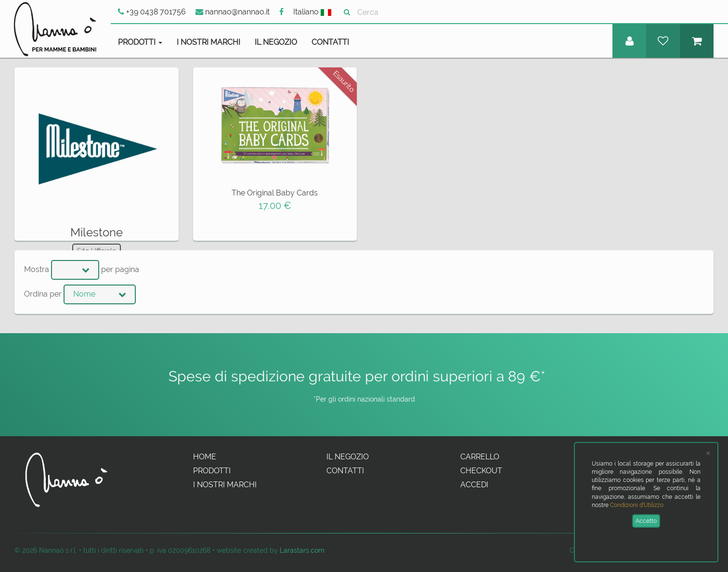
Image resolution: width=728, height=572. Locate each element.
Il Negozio (276, 42)
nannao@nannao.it (233, 12)
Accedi (474, 485)
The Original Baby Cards (275, 193)
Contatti (330, 42)
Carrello (480, 457)
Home (205, 457)
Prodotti (212, 471)
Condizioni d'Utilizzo (637, 505)
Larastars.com (302, 550)
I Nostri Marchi (208, 42)
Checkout (481, 471)
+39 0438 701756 (152, 12)
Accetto (646, 521)
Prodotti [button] (140, 42)
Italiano (312, 12)
